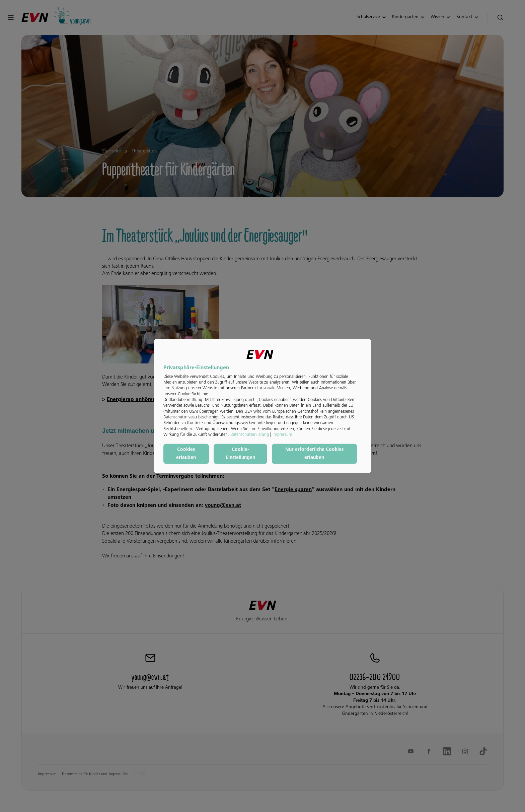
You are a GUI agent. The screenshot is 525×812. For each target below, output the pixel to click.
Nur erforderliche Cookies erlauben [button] (314, 454)
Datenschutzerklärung (250, 435)
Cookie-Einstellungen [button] (240, 454)
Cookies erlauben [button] (186, 454)
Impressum (282, 435)
